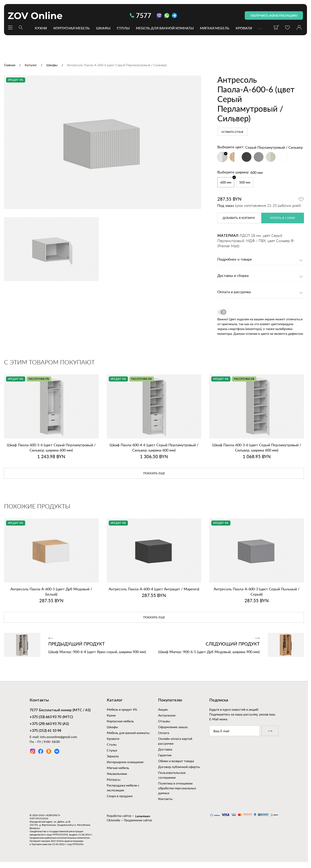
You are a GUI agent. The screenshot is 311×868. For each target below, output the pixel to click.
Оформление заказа (173, 727)
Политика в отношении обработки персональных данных (177, 788)
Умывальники (117, 774)
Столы (123, 28)
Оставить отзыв (232, 132)
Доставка (165, 749)
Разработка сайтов (119, 816)
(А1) (49, 724)
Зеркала (113, 756)
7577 (140, 15)
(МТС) (51, 717)
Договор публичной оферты (179, 767)
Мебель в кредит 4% (122, 709)
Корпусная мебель (72, 28)
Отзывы (164, 721)
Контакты (165, 799)
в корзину (239, 218)
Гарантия (165, 755)
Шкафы (103, 28)
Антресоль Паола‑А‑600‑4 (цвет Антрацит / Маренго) (154, 589)
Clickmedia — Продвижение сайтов (129, 820)
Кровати (244, 28)
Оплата (164, 733)
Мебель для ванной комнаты (165, 28)
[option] (103, 142)
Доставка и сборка (233, 276)
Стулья (112, 750)
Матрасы (114, 779)
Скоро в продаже (120, 796)
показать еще (154, 473)
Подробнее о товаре (235, 260)
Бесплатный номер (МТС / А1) (60, 710)
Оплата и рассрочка (234, 292)
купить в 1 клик (283, 218)
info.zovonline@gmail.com (59, 737)
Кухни (41, 28)
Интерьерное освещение (125, 762)
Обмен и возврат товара (176, 761)
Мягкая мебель (215, 28)
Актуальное (167, 715)
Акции (163, 709)
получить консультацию (274, 15)
